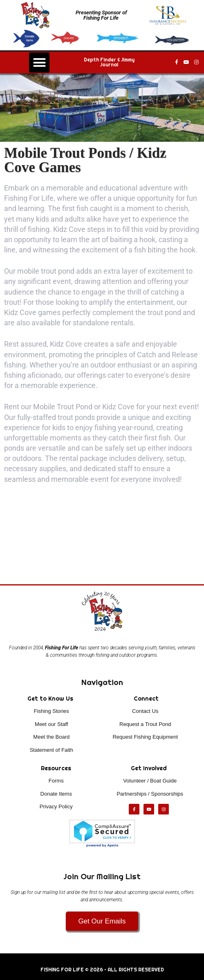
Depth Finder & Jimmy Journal (109, 62)
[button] (39, 63)
